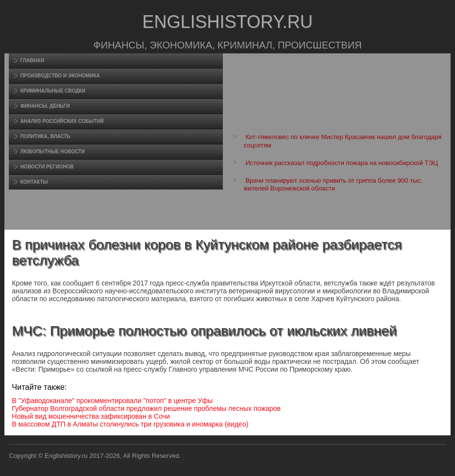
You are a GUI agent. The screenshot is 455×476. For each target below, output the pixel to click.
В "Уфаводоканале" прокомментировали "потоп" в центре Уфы (112, 401)
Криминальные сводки (53, 91)
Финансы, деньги (45, 106)
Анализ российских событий (62, 121)
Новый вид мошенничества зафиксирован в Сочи (91, 416)
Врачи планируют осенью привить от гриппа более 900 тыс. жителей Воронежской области (333, 184)
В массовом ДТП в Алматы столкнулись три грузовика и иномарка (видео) (130, 424)
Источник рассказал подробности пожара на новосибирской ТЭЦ (342, 163)
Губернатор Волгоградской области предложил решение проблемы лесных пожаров (146, 408)
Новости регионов (47, 167)
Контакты (34, 182)
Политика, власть (45, 136)
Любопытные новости (52, 152)
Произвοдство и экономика (60, 76)
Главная (32, 60)
